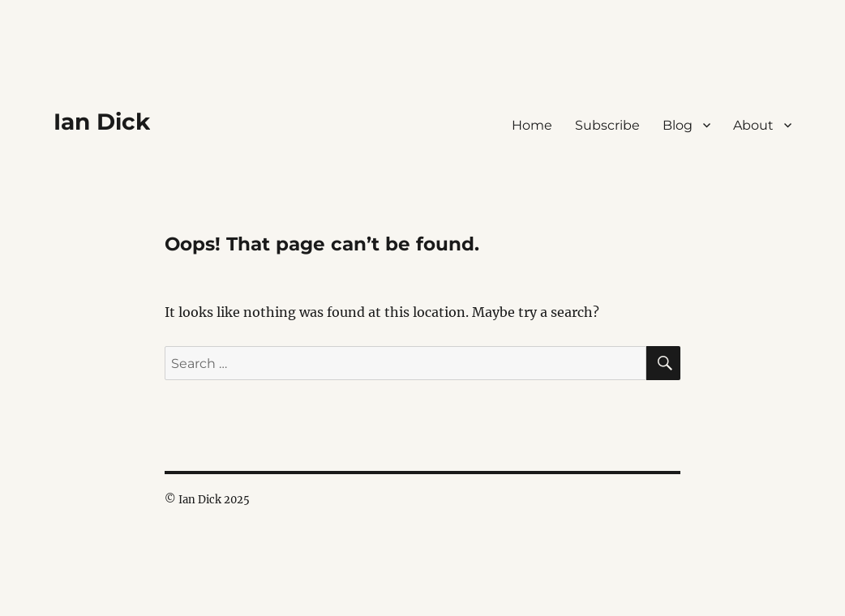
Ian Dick (102, 122)
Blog (678, 125)
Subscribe (607, 125)
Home (532, 125)
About (753, 125)
